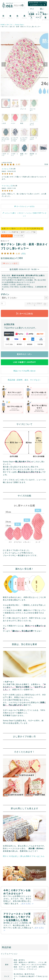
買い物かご (41, 12)
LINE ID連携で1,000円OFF (24, 362)
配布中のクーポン (24, 354)
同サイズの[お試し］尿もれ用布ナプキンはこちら (24, 856)
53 (23, 254)
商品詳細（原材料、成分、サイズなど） (25, 380)
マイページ (31, 12)
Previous (4, 64)
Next (45, 64)
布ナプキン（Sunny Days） (16, 25)
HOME (3, 25)
